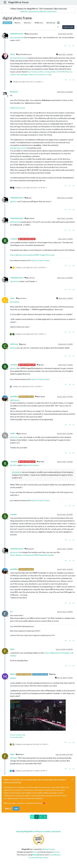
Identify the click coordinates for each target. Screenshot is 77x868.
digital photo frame (31, 465)
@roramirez (30, 278)
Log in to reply (68, 27)
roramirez (14, 239)
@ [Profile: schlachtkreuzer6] (18, 58)
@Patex (28, 198)
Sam (35, 852)
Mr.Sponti (14, 92)
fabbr (12, 649)
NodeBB (36, 855)
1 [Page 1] (36, 817)
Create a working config (18, 735)
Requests (7, 23)
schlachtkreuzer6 (17, 34)
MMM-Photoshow (18, 108)
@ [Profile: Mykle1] (14, 758)
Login (16, 808)
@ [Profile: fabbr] (13, 678)
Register (8, 808)
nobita (13, 433)
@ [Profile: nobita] (14, 465)
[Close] (72, 780)
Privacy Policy (43, 857)
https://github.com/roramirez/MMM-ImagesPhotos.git (32, 255)
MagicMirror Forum (18, 2)
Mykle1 (13, 674)
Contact (32, 857)
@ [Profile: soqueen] (15, 552)
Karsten (56, 852)
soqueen (13, 514)
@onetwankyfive (31, 34)
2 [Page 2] (41, 817)
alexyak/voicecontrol (19, 148)
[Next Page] (45, 817)
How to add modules (16, 737)
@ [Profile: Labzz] (13, 348)
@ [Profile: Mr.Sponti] (15, 222)
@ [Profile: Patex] (13, 201)
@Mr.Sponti (29, 218)
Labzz (12, 298)
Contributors (55, 855)
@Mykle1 (20, 754)
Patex (12, 54)
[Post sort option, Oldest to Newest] (58, 27)
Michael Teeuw (49, 849)
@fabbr (53, 674)
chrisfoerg (14, 344)
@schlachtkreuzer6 (24, 54)
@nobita (40, 462)
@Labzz (23, 344)
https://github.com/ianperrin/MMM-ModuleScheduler (32, 555)
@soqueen (29, 549)
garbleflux (14, 397)
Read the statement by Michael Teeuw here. (39, 11)
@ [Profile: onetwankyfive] (17, 37)
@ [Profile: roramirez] (15, 281)
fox (11, 612)
